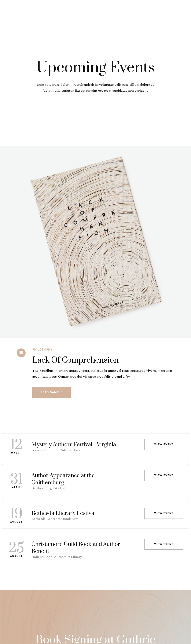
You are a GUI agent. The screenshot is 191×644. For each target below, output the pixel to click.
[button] (52, 392)
